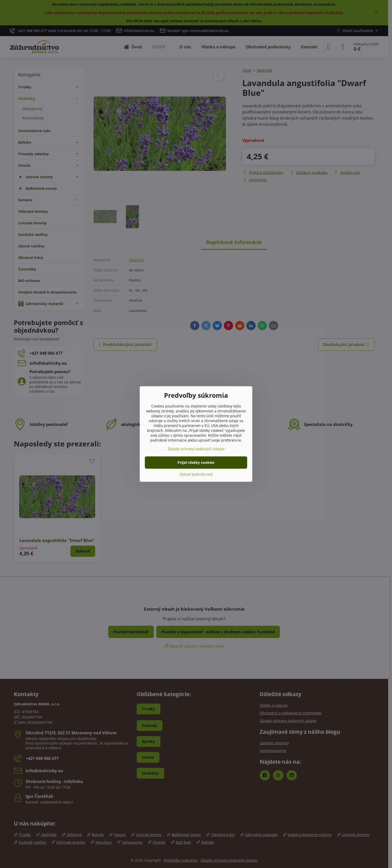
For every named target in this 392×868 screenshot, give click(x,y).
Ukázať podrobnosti (196, 474)
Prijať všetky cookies (196, 462)
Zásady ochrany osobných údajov (196, 449)
